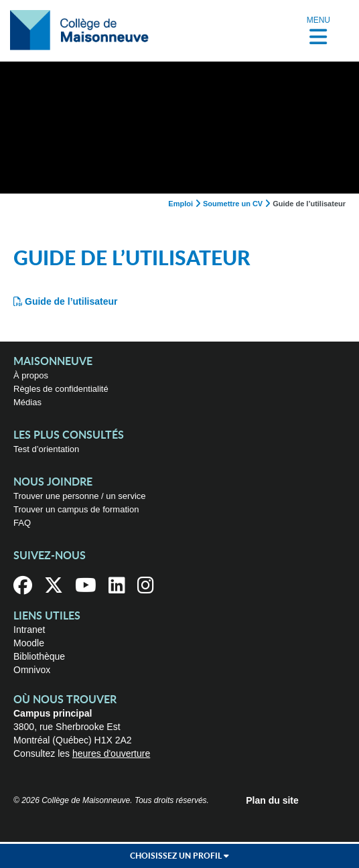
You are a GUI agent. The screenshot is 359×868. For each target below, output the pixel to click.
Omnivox (32, 670)
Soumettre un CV (233, 204)
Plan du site (272, 800)
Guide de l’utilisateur (71, 301)
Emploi (181, 204)
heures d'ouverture (111, 753)
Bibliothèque (39, 656)
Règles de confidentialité (61, 389)
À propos (31, 375)
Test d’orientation (46, 449)
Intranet (29, 630)
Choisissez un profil (179, 856)
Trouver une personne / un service (80, 496)
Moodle (29, 643)
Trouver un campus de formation (76, 509)
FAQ (22, 523)
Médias (27, 402)
